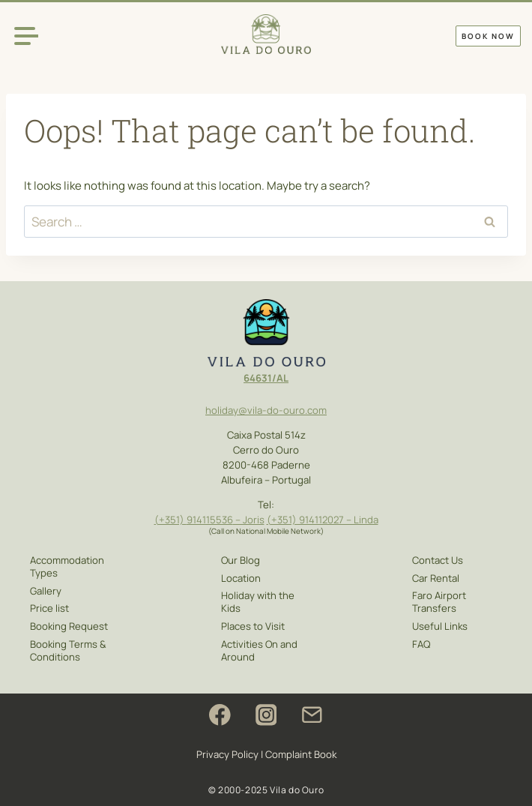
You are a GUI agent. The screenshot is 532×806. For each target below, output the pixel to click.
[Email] (312, 715)
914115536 (209, 518)
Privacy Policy (227, 754)
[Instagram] (266, 715)
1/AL (278, 377)
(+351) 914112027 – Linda (323, 518)
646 (253, 377)
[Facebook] (220, 715)
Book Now (488, 36)
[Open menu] (26, 36)
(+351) (170, 518)
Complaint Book (300, 754)
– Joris (248, 518)
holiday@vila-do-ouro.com (266, 409)
